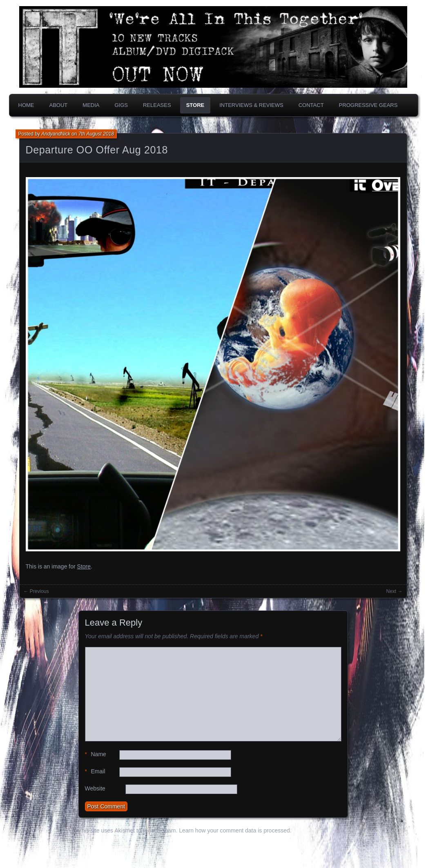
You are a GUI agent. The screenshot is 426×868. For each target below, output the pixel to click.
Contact (311, 105)
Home (26, 105)
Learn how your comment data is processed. (235, 830)
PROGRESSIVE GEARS (368, 105)
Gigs (121, 105)
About (59, 105)
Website (95, 788)
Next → (394, 591)
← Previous (36, 591)
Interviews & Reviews (251, 105)
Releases (157, 105)
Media (91, 105)
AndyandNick (56, 134)
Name (96, 754)
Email (95, 771)
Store (195, 105)
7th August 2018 (96, 134)
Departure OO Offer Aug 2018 (97, 150)
